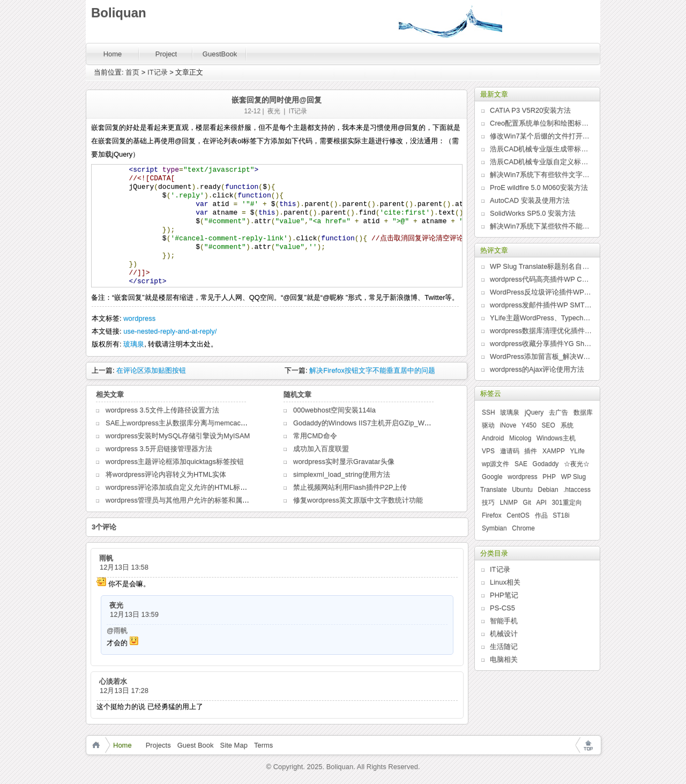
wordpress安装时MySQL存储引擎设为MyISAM (178, 436)
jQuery (534, 412)
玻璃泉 (134, 344)
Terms (263, 745)
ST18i (561, 515)
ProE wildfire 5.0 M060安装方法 (539, 187)
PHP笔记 (504, 595)
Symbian (494, 528)
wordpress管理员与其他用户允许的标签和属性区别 (184, 500)
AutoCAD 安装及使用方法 (530, 200)
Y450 (529, 425)
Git (527, 502)
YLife (577, 451)
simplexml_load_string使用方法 (342, 474)
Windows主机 (556, 438)
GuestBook (220, 54)
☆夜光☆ (577, 464)
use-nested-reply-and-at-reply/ (170, 331)
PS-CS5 (502, 608)
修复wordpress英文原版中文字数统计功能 (358, 500)
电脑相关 (504, 659)
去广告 (558, 412)
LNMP (509, 502)
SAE (521, 464)
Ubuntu (522, 490)
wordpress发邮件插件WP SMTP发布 (541, 305)
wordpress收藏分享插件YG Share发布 (541, 343)
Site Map (234, 745)
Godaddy (546, 464)
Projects (158, 745)
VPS (488, 451)
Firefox (492, 515)
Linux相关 (505, 582)
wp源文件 (495, 464)
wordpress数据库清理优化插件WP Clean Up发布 (541, 331)
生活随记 (504, 646)
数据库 (583, 412)
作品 (541, 515)
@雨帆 (117, 630)
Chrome (523, 528)
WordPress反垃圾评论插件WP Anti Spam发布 (541, 292)
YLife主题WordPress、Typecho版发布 (541, 318)
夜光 (274, 111)
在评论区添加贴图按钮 (151, 370)
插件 (531, 451)
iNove (508, 425)
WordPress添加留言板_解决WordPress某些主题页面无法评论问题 (541, 356)
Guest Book (196, 745)
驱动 (488, 425)
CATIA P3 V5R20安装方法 (530, 110)
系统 (567, 425)
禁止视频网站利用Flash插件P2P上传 (350, 487)
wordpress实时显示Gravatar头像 (344, 461)
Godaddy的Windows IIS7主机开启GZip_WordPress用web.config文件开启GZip (414, 423)
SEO (549, 425)
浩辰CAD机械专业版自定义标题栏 (541, 162)
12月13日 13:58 (124, 567)
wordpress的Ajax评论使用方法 (537, 369)
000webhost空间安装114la (334, 410)
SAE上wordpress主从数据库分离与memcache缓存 (184, 423)
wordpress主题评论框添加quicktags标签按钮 (175, 461)
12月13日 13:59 (134, 614)
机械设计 (504, 634)
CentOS (518, 515)
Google (492, 477)
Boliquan (119, 13)
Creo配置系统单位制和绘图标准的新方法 (541, 123)
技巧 (488, 502)
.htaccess (577, 490)
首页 (132, 72)
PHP (549, 477)
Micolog (520, 438)
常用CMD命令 (315, 436)
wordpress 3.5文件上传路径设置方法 (162, 410)
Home (113, 54)
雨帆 (106, 558)
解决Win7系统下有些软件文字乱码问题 (541, 175)
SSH (489, 412)
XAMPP (554, 451)
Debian (548, 490)
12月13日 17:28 (124, 690)
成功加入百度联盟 (321, 449)
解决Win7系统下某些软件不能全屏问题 (541, 226)
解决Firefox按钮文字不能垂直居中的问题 (372, 370)
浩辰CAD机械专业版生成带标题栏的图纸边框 (541, 149)
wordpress (139, 318)
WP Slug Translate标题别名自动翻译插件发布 (541, 266)
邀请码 (510, 451)
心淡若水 (113, 681)
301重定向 (567, 502)
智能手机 (504, 621)
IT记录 (158, 72)
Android (493, 438)
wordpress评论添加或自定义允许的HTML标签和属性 (187, 487)
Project (166, 54)
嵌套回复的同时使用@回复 (277, 100)
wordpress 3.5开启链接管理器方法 (159, 449)
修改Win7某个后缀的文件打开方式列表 (541, 136)
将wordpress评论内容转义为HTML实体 (166, 474)
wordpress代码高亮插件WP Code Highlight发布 (541, 279)
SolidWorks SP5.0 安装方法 (533, 213)
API (542, 502)
